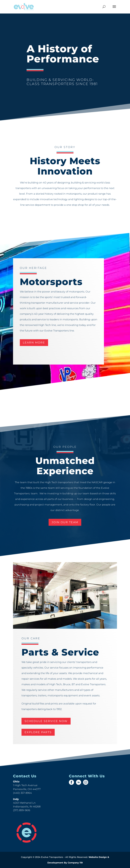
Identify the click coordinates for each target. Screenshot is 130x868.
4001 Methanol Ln (24, 803)
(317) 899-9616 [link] (22, 810)
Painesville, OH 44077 (27, 789)
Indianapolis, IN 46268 (27, 806)
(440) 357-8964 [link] (22, 793)
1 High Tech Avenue (25, 785)
